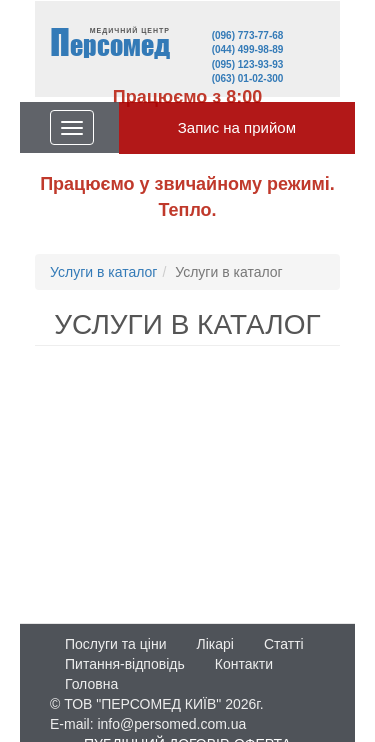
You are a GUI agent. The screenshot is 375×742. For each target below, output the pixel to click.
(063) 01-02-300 (248, 78)
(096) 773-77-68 (248, 35)
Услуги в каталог (103, 272)
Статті (284, 644)
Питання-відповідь (125, 664)
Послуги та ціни (115, 644)
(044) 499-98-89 (248, 49)
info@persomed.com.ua (171, 724)
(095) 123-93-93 (248, 64)
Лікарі (214, 644)
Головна (91, 684)
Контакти (244, 664)
